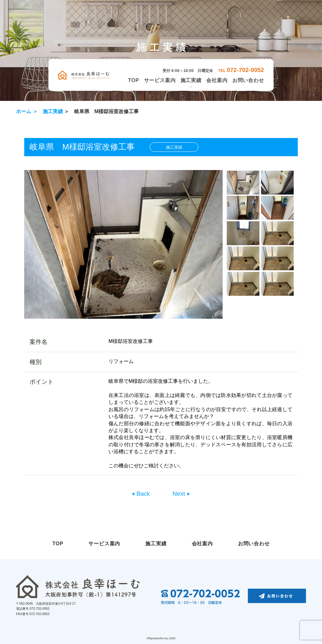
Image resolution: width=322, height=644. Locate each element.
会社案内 (217, 80)
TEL (241, 71)
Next (180, 494)
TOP (133, 80)
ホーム (24, 111)
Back (142, 494)
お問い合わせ (248, 80)
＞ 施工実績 (48, 111)
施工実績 (191, 80)
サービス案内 (160, 80)
